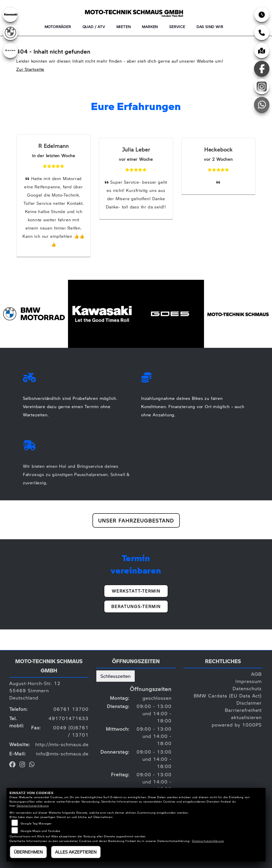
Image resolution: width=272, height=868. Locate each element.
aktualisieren (246, 717)
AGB (256, 674)
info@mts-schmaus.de (62, 753)
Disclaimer (249, 703)
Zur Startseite (30, 69)
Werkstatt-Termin (136, 591)
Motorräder (58, 27)
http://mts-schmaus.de (62, 744)
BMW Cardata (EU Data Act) (228, 696)
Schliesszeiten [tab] (116, 676)
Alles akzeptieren (76, 852)
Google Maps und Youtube (40, 831)
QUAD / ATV (94, 27)
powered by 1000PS (237, 725)
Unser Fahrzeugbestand (136, 520)
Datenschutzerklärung (33, 806)
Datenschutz (247, 688)
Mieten (124, 27)
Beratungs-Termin (136, 606)
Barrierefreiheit (243, 710)
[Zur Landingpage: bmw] (10, 32)
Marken (150, 27)
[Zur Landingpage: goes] (10, 50)
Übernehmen (28, 852)
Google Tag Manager (36, 823)
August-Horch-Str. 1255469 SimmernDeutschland (35, 690)
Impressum (249, 681)
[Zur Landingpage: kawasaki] (10, 14)
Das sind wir (210, 27)
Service (177, 27)
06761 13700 (71, 709)
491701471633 (69, 718)
